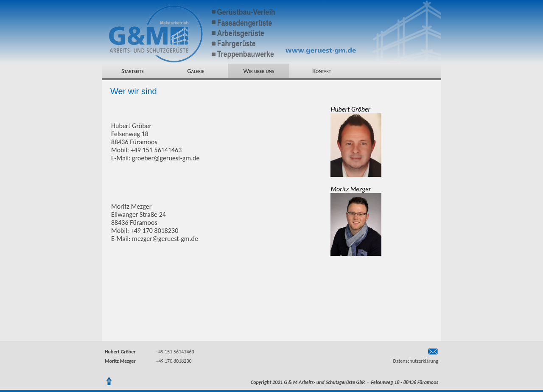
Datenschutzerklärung (416, 361)
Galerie (196, 71)
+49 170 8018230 (174, 361)
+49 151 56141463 (175, 352)
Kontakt (322, 71)
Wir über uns (259, 71)
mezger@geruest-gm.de (165, 239)
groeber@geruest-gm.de (166, 158)
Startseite (133, 71)
